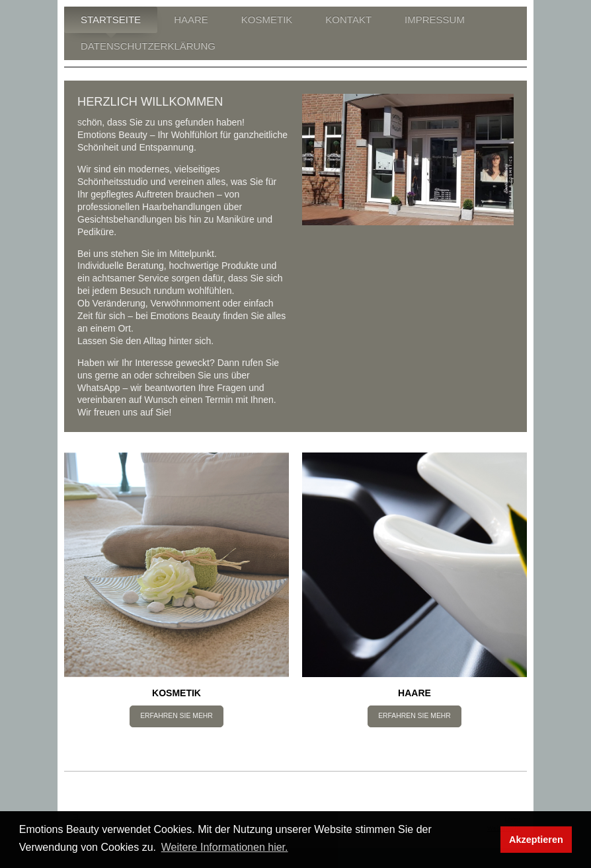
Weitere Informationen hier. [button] (225, 847)
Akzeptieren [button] (536, 840)
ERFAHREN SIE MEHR (177, 716)
